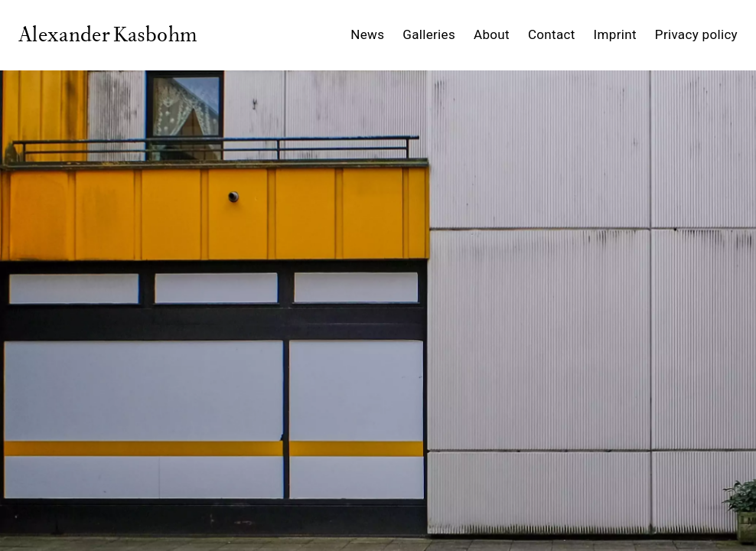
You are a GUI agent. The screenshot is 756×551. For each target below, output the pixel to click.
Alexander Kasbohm (108, 36)
